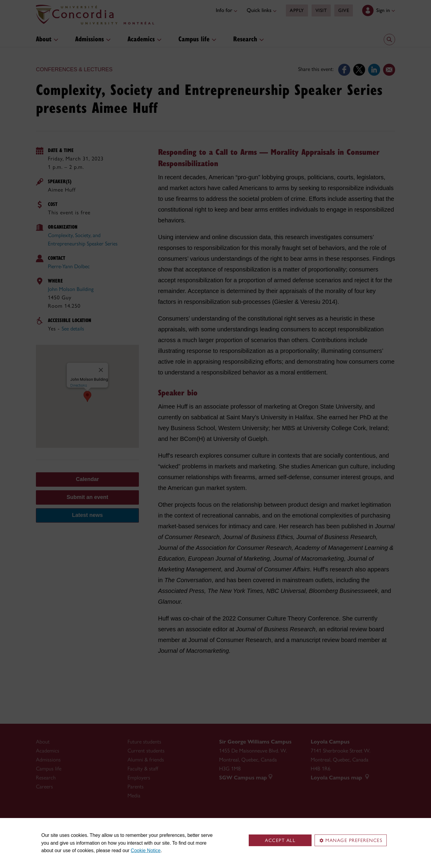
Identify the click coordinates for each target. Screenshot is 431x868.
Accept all (280, 840)
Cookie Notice (146, 850)
